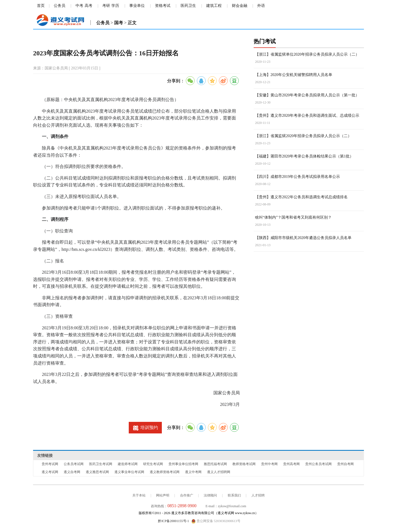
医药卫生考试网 (101, 464)
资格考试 (163, 6)
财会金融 (240, 6)
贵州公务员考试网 (318, 464)
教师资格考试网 (244, 464)
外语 (261, 6)
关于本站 (139, 495)
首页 (41, 6)
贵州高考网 (291, 464)
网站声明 (163, 495)
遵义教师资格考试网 (165, 472)
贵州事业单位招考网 (183, 464)
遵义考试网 (50, 472)
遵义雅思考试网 (97, 472)
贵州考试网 (50, 464)
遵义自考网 (72, 472)
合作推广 (187, 495)
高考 (88, 6)
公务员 (60, 6)
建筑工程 (214, 6)
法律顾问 (210, 495)
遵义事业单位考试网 (129, 472)
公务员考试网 (74, 464)
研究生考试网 (153, 464)
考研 (106, 6)
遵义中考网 (193, 472)
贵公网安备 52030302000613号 (216, 521)
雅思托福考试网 (215, 464)
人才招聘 (258, 495)
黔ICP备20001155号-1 (173, 521)
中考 (79, 6)
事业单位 (137, 6)
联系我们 (234, 495)
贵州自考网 (345, 464)
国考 (119, 23)
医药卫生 (188, 6)
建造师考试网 (128, 464)
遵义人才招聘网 (219, 472)
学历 (115, 6)
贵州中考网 (269, 464)
